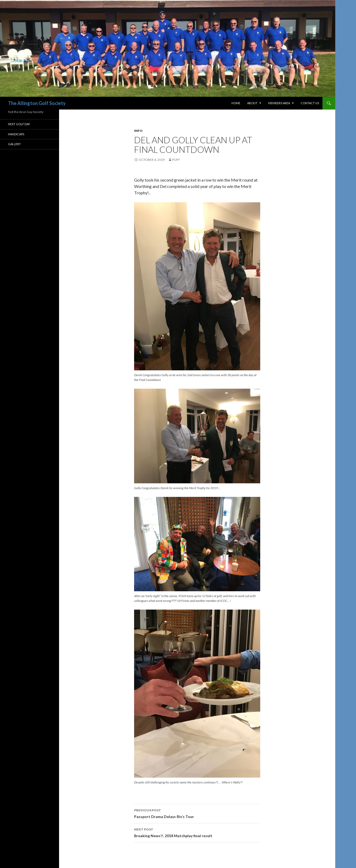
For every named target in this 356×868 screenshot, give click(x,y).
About (252, 103)
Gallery (14, 144)
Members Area (279, 103)
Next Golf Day (19, 124)
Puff (176, 160)
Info (138, 131)
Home (236, 103)
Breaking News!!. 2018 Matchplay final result (197, 832)
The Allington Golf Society (37, 103)
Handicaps (16, 134)
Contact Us (310, 103)
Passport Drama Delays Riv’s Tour (197, 813)
